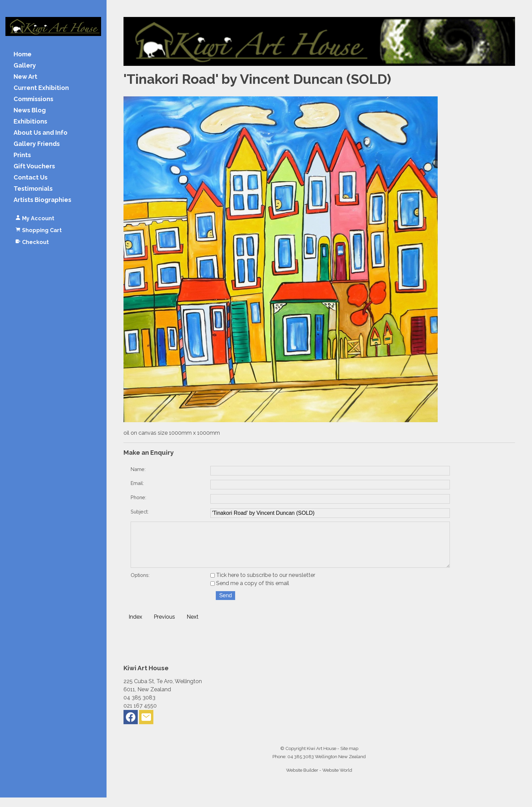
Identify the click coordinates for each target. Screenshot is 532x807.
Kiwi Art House (321, 758)
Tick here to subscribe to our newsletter (263, 585)
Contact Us (31, 178)
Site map (349, 758)
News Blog (30, 110)
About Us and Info (41, 133)
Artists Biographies (42, 200)
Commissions (33, 99)
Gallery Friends (37, 144)
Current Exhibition (41, 88)
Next (193, 626)
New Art (25, 77)
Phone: (138, 497)
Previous (164, 626)
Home (23, 54)
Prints (22, 155)
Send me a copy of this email (250, 593)
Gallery (25, 66)
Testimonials (33, 189)
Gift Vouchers (34, 166)
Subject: (140, 512)
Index (135, 626)
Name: (138, 469)
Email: (137, 483)
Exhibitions (30, 122)
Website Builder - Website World (319, 780)
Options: (140, 585)
